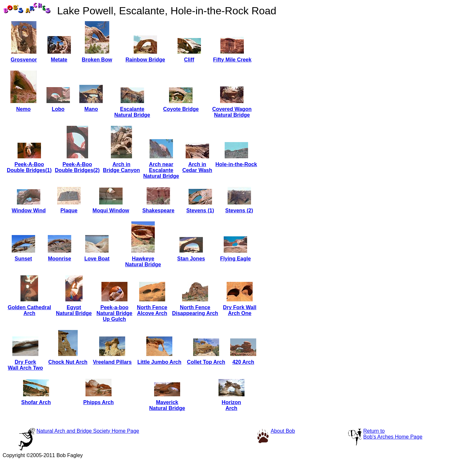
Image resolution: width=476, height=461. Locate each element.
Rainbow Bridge (145, 60)
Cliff (189, 60)
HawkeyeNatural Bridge (143, 262)
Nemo (23, 109)
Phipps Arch (99, 402)
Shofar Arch (36, 402)
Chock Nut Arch (68, 362)
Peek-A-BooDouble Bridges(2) (77, 167)
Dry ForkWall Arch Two (25, 365)
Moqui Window (111, 211)
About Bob (283, 431)
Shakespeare (159, 211)
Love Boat (97, 259)
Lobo (58, 109)
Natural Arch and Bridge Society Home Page (88, 431)
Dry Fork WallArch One (240, 310)
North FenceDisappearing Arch (195, 310)
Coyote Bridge (181, 109)
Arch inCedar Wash (197, 167)
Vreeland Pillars (112, 362)
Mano (91, 109)
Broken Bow (97, 60)
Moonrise (59, 259)
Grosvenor (24, 60)
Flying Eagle (235, 259)
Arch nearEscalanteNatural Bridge (161, 170)
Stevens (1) (200, 211)
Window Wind (29, 211)
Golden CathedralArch (29, 310)
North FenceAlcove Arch (152, 310)
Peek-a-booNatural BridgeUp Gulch (114, 313)
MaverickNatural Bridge (167, 405)
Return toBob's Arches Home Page (393, 434)
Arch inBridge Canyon (122, 167)
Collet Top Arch (206, 362)
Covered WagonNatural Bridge (232, 112)
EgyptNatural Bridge (74, 310)
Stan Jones (191, 259)
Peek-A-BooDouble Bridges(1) (29, 167)
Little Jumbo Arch (159, 362)
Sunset (23, 259)
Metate (59, 60)
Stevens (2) (239, 211)
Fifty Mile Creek (232, 60)
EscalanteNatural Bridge (132, 112)
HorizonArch (231, 405)
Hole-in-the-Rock (236, 164)
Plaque (69, 211)
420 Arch (243, 362)
